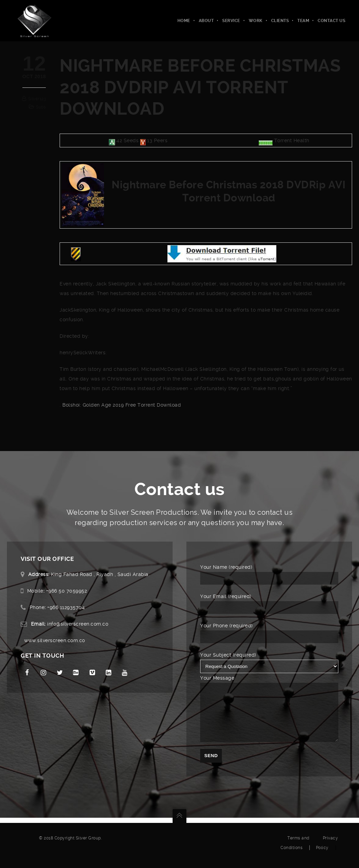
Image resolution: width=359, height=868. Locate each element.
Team (303, 21)
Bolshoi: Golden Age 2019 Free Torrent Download (122, 405)
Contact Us (331, 21)
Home (184, 21)
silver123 (37, 99)
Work (256, 21)
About (206, 21)
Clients (280, 21)
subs (41, 107)
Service (231, 21)
